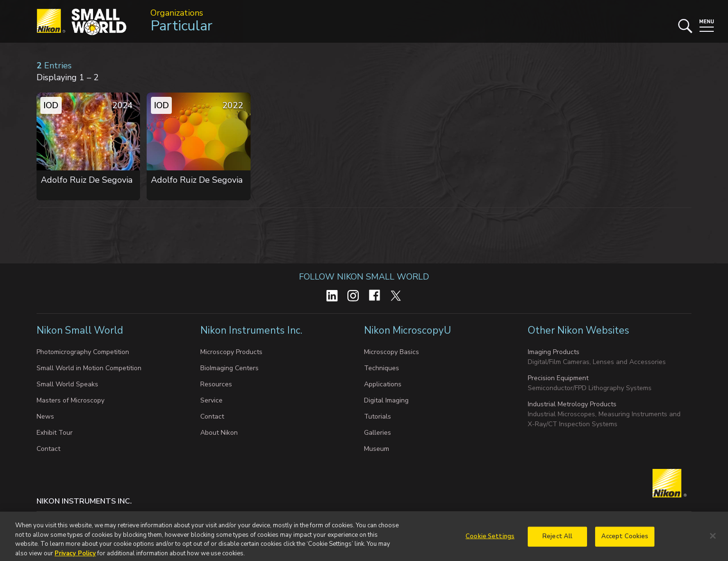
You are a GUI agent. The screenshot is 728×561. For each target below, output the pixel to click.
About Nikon (219, 433)
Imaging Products (554, 352)
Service (211, 400)
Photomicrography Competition (83, 352)
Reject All (557, 540)
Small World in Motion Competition (89, 368)
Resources (216, 384)
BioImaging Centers (229, 368)
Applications (383, 384)
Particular (182, 26)
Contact (48, 449)
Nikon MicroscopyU (407, 330)
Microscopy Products (231, 352)
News (45, 416)
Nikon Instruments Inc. (252, 330)
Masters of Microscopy (70, 400)
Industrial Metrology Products (572, 404)
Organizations (177, 13)
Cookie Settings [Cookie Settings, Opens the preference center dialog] (490, 540)
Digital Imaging (386, 400)
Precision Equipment (558, 378)
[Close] (713, 540)
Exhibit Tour (55, 433)
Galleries (378, 433)
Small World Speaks (67, 384)
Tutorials (378, 416)
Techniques (382, 368)
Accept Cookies (625, 540)
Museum (377, 449)
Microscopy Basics (392, 352)
